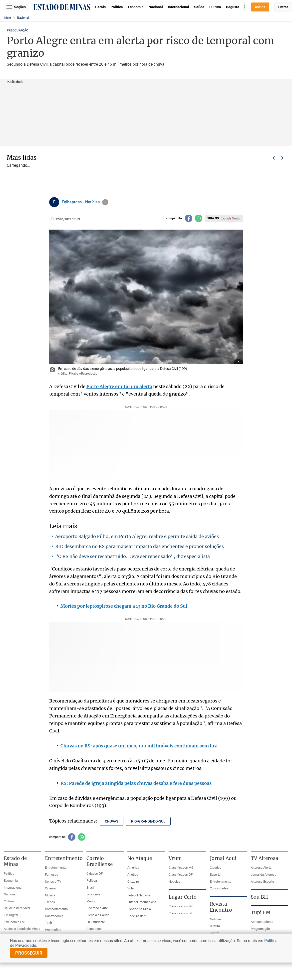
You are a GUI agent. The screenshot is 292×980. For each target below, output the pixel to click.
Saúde (199, 7)
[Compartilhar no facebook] (189, 218)
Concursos (94, 929)
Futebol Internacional (142, 902)
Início (7, 18)
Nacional (156, 7)
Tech (48, 923)
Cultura (215, 7)
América (133, 868)
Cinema (50, 888)
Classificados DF (181, 875)
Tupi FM (261, 912)
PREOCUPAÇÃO (17, 30)
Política (117, 7)
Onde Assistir (137, 916)
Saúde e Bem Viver (17, 908)
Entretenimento (56, 868)
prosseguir (29, 953)
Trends (50, 902)
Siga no (213, 218)
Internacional (178, 7)
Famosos (52, 875)
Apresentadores (262, 922)
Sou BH (259, 897)
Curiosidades (219, 888)
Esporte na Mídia (139, 909)
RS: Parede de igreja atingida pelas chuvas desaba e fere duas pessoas (136, 783)
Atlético (133, 875)
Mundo (91, 901)
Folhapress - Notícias (81, 202)
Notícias (174, 882)
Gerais (100, 7)
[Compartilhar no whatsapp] (199, 218)
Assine (260, 7)
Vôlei (131, 888)
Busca (245, 7)
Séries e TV (53, 882)
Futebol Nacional (139, 895)
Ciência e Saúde (98, 915)
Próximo (282, 158)
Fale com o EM (14, 922)
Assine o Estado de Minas (22, 929)
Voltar (274, 158)
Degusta (233, 7)
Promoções (53, 930)
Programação (260, 929)
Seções (16, 7)
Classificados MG (181, 868)
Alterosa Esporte (262, 882)
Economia (136, 7)
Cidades (216, 868)
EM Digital (11, 915)
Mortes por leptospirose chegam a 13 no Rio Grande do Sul (124, 606)
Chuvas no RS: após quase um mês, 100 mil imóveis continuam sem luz (139, 746)
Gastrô (215, 933)
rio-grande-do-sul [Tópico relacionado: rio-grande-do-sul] (148, 821)
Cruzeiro (133, 882)
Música (50, 895)
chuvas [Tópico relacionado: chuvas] (112, 821)
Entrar (283, 7)
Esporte (215, 875)
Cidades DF (95, 874)
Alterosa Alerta (261, 868)
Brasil (90, 888)
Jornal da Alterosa (264, 875)
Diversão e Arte (97, 908)
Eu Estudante (96, 922)
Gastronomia (54, 916)
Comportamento (56, 909)
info (105, 202)
